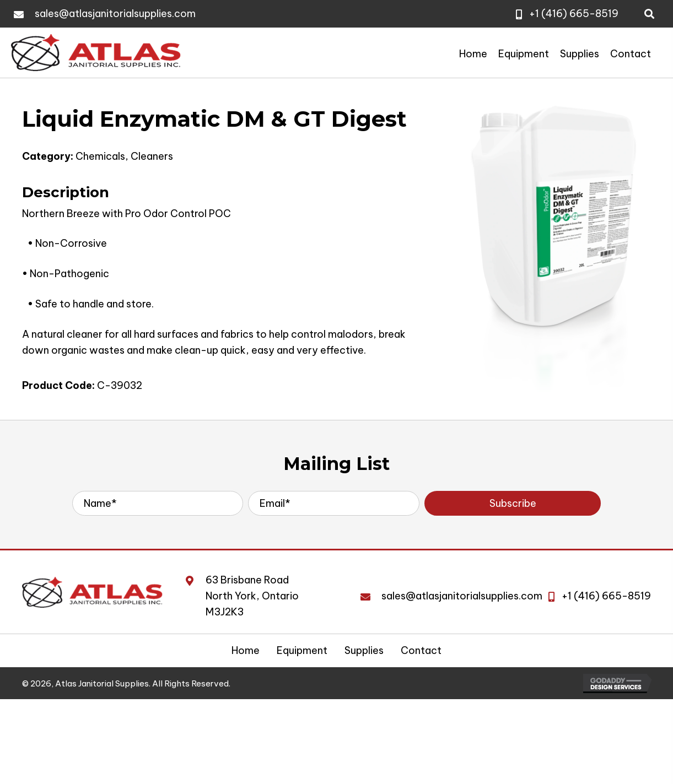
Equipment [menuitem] (302, 650)
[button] (513, 503)
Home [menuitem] (246, 650)
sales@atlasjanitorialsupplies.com (115, 13)
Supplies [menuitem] (364, 650)
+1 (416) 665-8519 (574, 13)
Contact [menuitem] (421, 650)
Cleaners (152, 156)
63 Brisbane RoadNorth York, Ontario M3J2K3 (252, 596)
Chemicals (100, 156)
